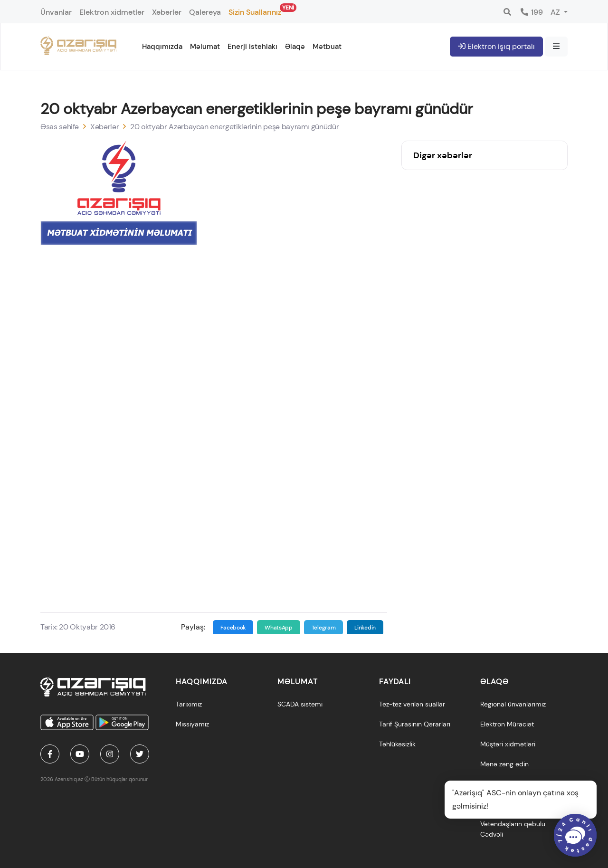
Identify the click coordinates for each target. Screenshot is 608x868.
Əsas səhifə (60, 127)
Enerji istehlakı (252, 47)
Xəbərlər (167, 12)
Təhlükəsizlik (397, 744)
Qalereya (205, 12)
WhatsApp (279, 628)
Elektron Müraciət (507, 724)
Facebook (233, 628)
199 (531, 12)
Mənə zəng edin (504, 764)
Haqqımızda (162, 47)
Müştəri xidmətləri (508, 744)
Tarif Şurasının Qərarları (415, 724)
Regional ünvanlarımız (513, 704)
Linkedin (365, 628)
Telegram (324, 628)
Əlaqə (295, 47)
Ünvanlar (56, 12)
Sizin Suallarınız (255, 10)
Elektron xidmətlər (112, 12)
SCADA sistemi (300, 704)
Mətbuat (327, 47)
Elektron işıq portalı (496, 46)
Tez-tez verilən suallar (412, 704)
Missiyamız (192, 724)
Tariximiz (189, 704)
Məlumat (205, 47)
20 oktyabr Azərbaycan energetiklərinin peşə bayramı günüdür (234, 127)
